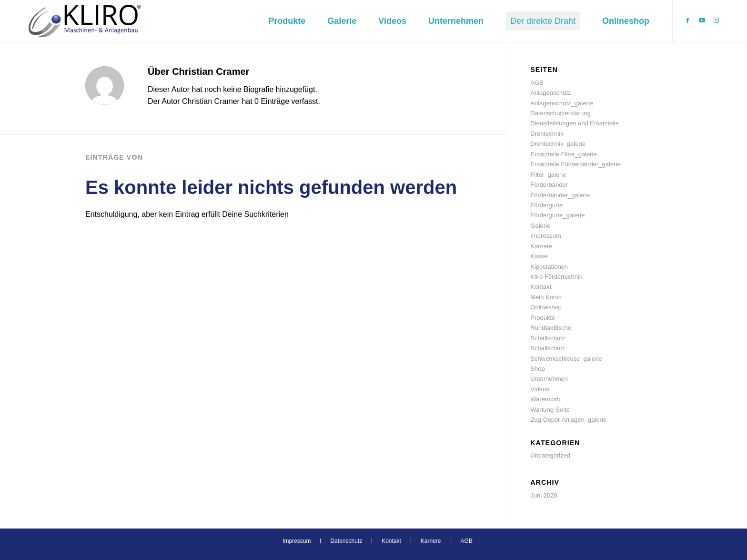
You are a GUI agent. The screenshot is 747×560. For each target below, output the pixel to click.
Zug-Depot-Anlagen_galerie (568, 420)
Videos (540, 389)
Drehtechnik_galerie (558, 144)
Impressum (545, 236)
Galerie (540, 226)
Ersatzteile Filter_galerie (563, 154)
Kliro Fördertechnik (556, 277)
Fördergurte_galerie (557, 215)
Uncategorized (550, 455)
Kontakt (541, 287)
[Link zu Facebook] (687, 20)
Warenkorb (545, 399)
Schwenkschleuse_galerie (566, 359)
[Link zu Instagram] (716, 20)
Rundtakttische (551, 328)
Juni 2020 (544, 495)
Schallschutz (548, 338)
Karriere (541, 246)
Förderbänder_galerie (560, 195)
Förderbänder (549, 185)
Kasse (539, 256)
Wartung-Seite (550, 410)
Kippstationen (549, 267)
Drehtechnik (547, 134)
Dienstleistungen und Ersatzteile (575, 123)
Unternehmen (549, 379)
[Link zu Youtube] (702, 20)
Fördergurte (546, 205)
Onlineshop (546, 307)
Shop (537, 369)
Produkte (543, 318)
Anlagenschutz (550, 93)
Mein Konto (546, 297)
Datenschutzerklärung (560, 113)
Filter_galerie (548, 175)
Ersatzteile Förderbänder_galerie (575, 164)
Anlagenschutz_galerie (562, 103)
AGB (537, 83)
